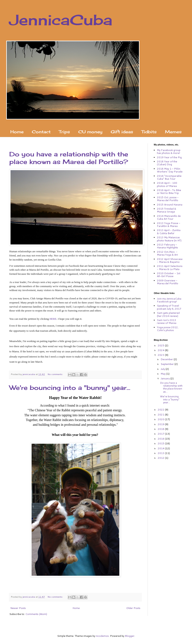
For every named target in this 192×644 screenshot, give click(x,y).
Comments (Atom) (36, 614)
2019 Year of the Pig (169, 157)
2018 (161, 429)
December (167, 359)
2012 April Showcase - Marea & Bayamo (170, 260)
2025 (161, 345)
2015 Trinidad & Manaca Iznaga (167, 210)
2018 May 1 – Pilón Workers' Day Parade (170, 170)
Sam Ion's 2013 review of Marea (167, 321)
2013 (161, 453)
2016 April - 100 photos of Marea (167, 184)
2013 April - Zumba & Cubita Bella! (169, 232)
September (168, 364)
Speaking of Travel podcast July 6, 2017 (169, 307)
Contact (41, 132)
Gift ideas (122, 132)
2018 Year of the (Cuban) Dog (167, 163)
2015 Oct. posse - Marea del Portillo (168, 199)
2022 (161, 410)
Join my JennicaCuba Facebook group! (169, 300)
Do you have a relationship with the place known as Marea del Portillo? (69, 158)
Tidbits (149, 132)
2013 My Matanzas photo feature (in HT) (169, 239)
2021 (161, 415)
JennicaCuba (61, 20)
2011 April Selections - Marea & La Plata (170, 267)
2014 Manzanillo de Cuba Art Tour (169, 217)
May (163, 374)
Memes (173, 132)
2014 (161, 448)
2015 (161, 443)
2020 (161, 419)
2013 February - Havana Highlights (167, 246)
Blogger (130, 636)
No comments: (56, 374)
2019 (161, 424)
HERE (53, 319)
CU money (90, 132)
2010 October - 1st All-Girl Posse (169, 275)
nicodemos (102, 636)
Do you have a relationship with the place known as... (171, 387)
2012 (161, 458)
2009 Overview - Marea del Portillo (168, 282)
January (165, 378)
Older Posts (133, 608)
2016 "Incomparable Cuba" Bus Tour (169, 177)
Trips (64, 132)
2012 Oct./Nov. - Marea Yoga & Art (167, 253)
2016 (161, 439)
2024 (161, 350)
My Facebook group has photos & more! (169, 152)
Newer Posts (18, 608)
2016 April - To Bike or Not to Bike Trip (169, 192)
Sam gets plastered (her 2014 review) (168, 314)
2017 (161, 434)
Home (17, 132)
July (163, 369)
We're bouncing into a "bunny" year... (70, 388)
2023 (161, 355)
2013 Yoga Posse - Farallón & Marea (169, 225)
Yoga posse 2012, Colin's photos (168, 329)
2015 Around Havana (170, 205)
